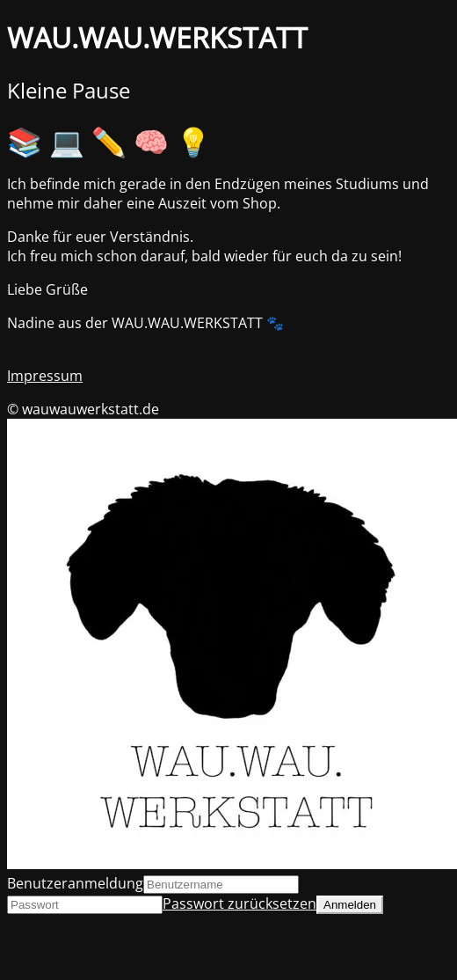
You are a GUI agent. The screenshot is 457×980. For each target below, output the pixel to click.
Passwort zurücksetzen (239, 903)
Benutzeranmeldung (75, 883)
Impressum (45, 376)
